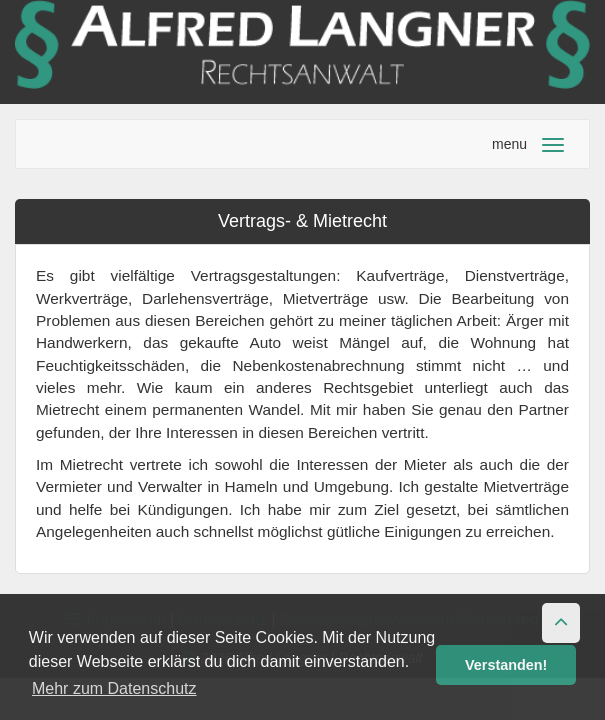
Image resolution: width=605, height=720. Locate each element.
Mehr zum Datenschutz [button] (114, 688)
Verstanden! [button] (506, 665)
